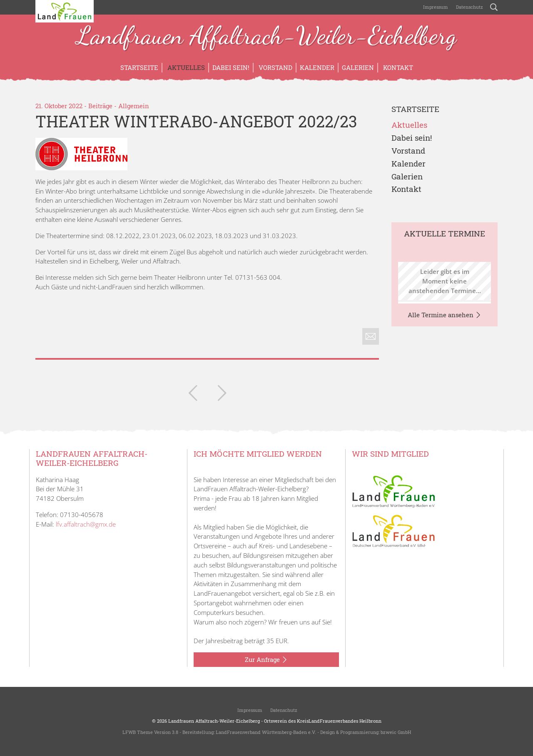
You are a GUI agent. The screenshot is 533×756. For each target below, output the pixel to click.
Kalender (317, 67)
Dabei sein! (231, 67)
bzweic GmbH (396, 732)
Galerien (358, 67)
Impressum (435, 7)
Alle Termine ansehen (445, 315)
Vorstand (275, 67)
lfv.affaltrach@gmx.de (86, 524)
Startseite (139, 67)
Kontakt (397, 67)
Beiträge (100, 106)
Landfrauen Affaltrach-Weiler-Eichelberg (266, 37)
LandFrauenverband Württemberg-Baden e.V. (266, 732)
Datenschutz (469, 7)
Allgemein (134, 106)
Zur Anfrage (266, 660)
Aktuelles (185, 67)
